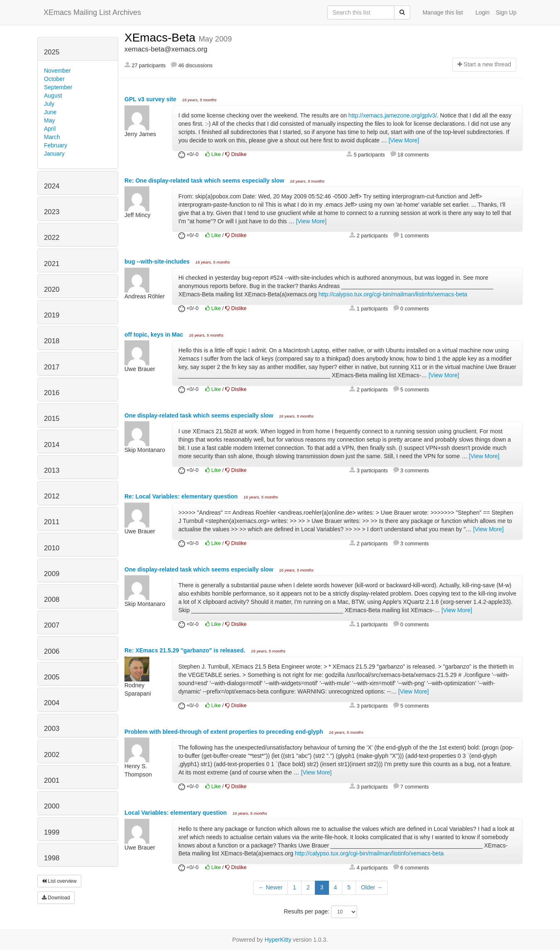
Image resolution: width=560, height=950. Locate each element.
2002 (52, 755)
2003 (52, 729)
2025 (52, 52)
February (56, 145)
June (50, 112)
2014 (52, 445)
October (54, 79)
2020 (52, 289)
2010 (52, 548)
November (57, 71)
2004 (52, 703)
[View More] (404, 140)
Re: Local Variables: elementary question (182, 496)
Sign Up (506, 12)
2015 (52, 419)
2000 (52, 806)
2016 (52, 393)
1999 (52, 832)
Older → (372, 887)
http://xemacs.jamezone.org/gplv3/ (393, 115)
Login (482, 12)
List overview (59, 881)
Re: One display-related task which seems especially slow (205, 181)
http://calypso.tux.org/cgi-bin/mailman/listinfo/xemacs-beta (393, 294)
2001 (52, 780)
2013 (52, 470)
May (49, 120)
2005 (52, 677)
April (50, 129)
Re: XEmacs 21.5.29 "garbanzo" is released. (186, 650)
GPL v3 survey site (151, 99)
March (52, 137)
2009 (52, 574)
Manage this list (443, 12)
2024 (52, 186)
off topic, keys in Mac (155, 335)
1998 (52, 858)
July (49, 104)
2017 (52, 367)
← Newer (270, 887)
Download (56, 898)
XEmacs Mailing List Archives (92, 12)
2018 (52, 341)
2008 (52, 600)
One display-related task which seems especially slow (200, 415)
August (53, 95)
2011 (52, 522)
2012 (52, 496)
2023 (52, 212)
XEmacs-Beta (162, 38)
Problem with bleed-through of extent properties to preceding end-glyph (225, 732)
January (54, 154)
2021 (52, 264)
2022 (52, 238)
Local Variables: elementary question (177, 813)
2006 (52, 651)
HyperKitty (278, 940)
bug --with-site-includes (158, 261)
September (58, 87)
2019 (52, 315)
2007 (52, 625)
